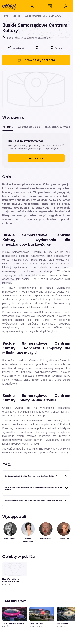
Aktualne (8, 127)
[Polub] (37, 48)
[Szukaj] (32, 6)
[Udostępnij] (16, 48)
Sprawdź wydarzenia (36, 60)
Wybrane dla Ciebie (29, 127)
